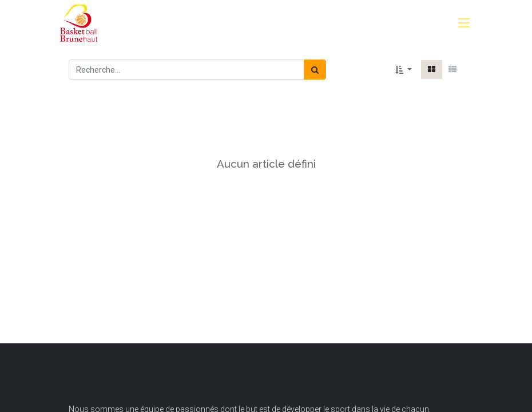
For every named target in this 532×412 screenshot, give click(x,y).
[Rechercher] (315, 70)
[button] (404, 70)
